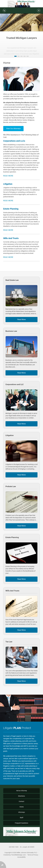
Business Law (11, 331)
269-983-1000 (14, 847)
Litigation (10, 435)
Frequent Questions (21, 823)
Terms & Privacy (33, 855)
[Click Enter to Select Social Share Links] (3, 865)
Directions (21, 796)
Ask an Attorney (22, 791)
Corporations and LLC (15, 384)
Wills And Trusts (12, 591)
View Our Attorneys (13, 129)
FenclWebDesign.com (19, 855)
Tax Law (9, 642)
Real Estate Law (12, 280)
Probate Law (11, 486)
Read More (8, 176)
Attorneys (22, 812)
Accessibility (21, 857)
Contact (21, 801)
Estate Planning (12, 537)
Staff (22, 818)
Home (22, 807)
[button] (15, 56)
